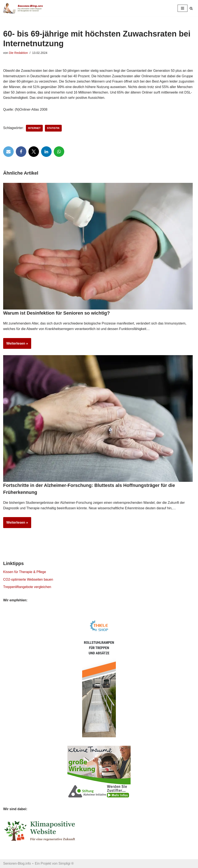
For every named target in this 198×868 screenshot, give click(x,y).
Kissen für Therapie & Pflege (25, 572)
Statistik (53, 128)
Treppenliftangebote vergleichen (27, 587)
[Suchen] (191, 8)
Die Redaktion (18, 53)
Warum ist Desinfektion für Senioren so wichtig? (56, 313)
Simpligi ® (66, 863)
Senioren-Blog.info (17, 863)
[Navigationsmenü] (183, 8)
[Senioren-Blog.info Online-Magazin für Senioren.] (24, 8)
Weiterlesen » (16, 345)
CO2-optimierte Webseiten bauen (28, 579)
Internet (34, 128)
